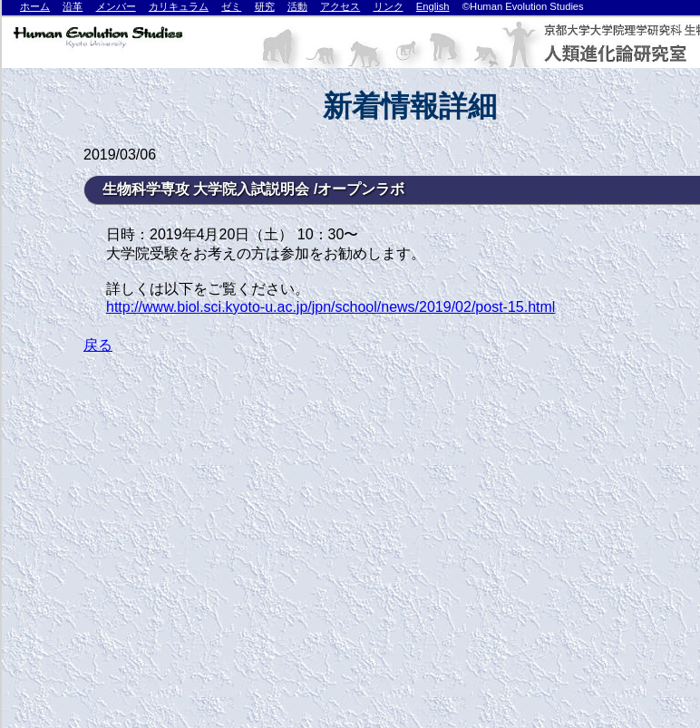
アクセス (340, 6)
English (433, 6)
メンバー (116, 6)
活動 (297, 6)
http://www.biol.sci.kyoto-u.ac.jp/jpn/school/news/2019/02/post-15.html (331, 307)
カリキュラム (179, 6)
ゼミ (231, 6)
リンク (389, 6)
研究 (265, 6)
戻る (98, 345)
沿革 (73, 6)
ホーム (35, 6)
